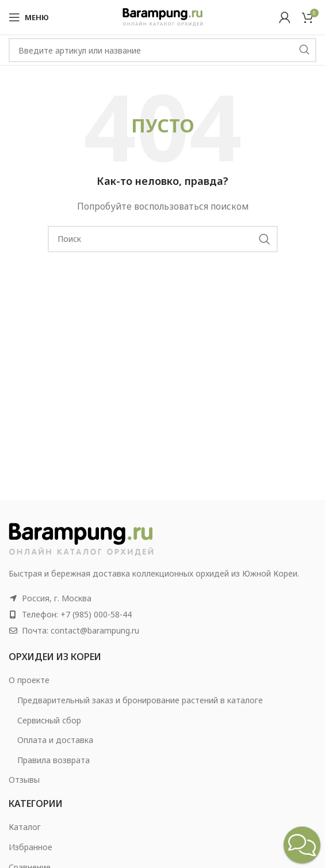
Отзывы (24, 780)
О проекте (29, 680)
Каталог (25, 827)
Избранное (30, 847)
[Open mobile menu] (29, 17)
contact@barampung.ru (95, 630)
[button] (302, 845)
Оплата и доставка (55, 740)
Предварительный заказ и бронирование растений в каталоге (140, 700)
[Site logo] (163, 16)
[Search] (162, 50)
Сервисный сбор (49, 720)
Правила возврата (53, 760)
